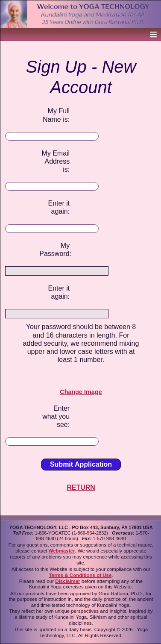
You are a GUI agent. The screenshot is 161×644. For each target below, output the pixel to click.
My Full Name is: (56, 115)
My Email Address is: (56, 161)
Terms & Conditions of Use (80, 575)
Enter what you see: (56, 416)
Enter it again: (59, 207)
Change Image (81, 392)
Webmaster (62, 551)
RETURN (81, 487)
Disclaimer (67, 581)
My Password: (54, 250)
